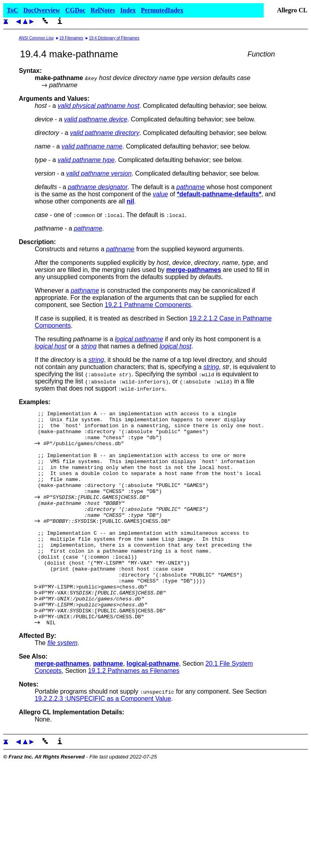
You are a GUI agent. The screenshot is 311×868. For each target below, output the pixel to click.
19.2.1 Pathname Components (148, 305)
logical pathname (139, 339)
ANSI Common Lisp (36, 38)
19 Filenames (71, 38)
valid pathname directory (105, 133)
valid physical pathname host (98, 106)
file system (62, 686)
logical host (51, 346)
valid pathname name (92, 146)
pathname (191, 187)
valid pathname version (99, 173)
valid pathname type (86, 160)
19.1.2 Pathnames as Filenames (133, 714)
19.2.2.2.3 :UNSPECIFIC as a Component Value (103, 742)
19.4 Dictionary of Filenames (114, 38)
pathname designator (98, 187)
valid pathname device (96, 119)
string (89, 346)
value (160, 194)
